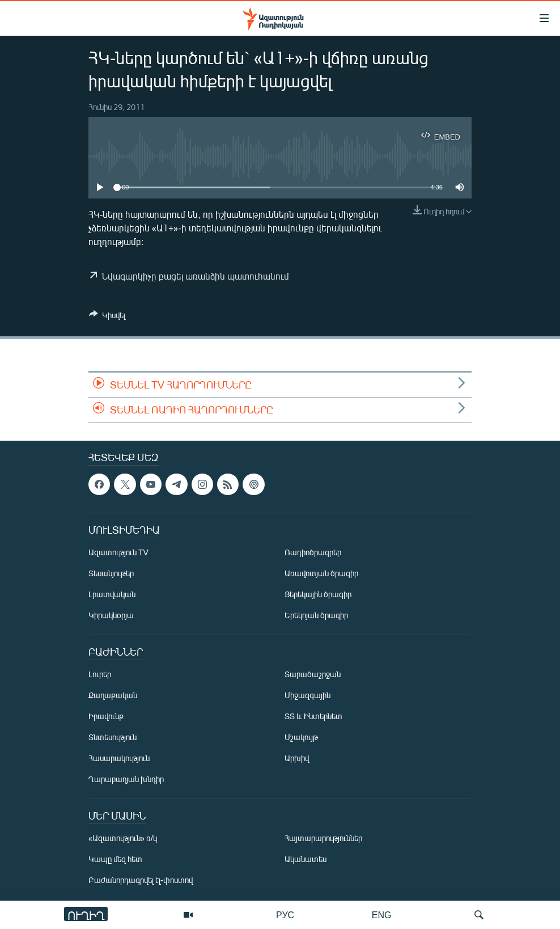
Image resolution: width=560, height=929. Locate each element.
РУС (285, 915)
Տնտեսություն (113, 737)
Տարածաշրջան (313, 674)
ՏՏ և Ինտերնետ (313, 716)
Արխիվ (297, 758)
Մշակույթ (301, 737)
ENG (382, 915)
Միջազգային (307, 695)
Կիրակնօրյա (111, 615)
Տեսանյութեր (111, 573)
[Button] (107, 317)
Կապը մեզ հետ (115, 859)
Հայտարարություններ (323, 838)
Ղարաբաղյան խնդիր (126, 779)
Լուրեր (100, 674)
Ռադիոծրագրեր (313, 552)
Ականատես (306, 859)
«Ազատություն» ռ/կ (123, 838)
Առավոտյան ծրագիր (321, 573)
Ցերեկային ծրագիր (318, 594)
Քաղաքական (113, 695)
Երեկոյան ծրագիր (316, 615)
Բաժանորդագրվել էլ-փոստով (141, 880)
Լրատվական (112, 594)
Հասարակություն (119, 758)
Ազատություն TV (118, 552)
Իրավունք (106, 716)
